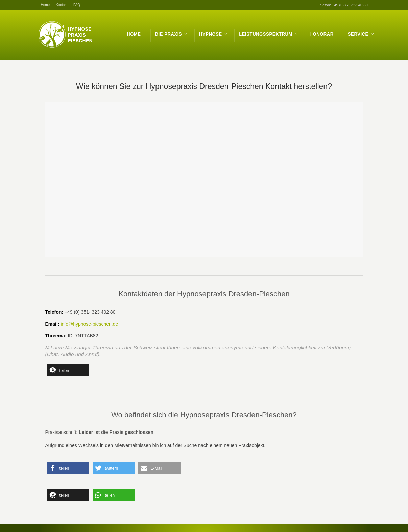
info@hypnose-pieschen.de (89, 324)
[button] (68, 370)
